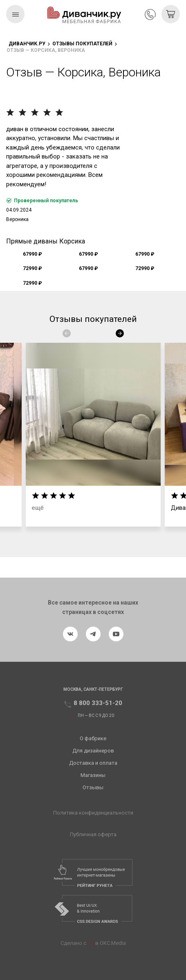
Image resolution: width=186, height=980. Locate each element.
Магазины (93, 775)
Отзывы (93, 787)
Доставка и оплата (93, 763)
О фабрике (93, 738)
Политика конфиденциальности (93, 813)
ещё (38, 508)
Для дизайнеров (93, 751)
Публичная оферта (93, 834)
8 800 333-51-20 (150, 15)
